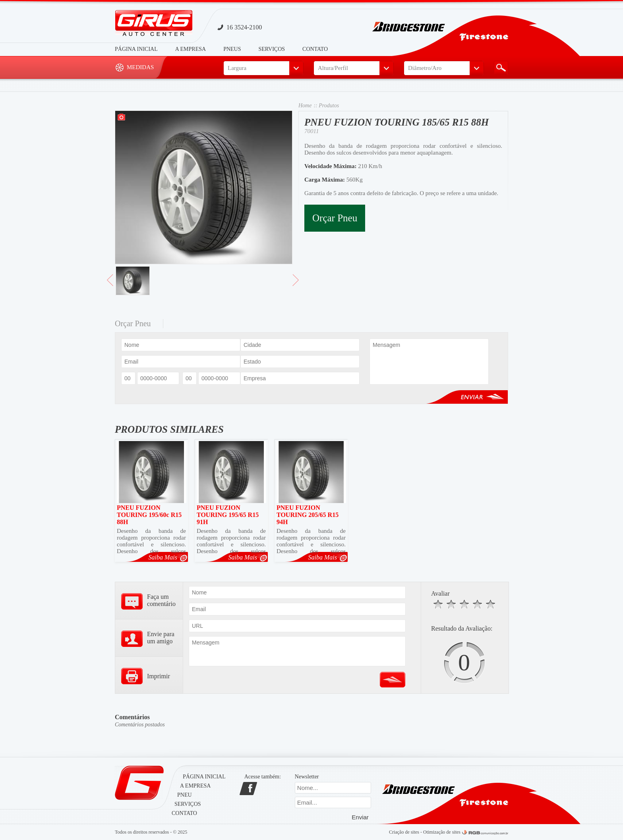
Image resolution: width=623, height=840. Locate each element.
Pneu (185, 795)
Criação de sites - (406, 832)
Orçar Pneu (335, 218)
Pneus (232, 49)
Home (305, 105)
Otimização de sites (442, 832)
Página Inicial (136, 49)
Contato (315, 49)
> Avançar (296, 283)
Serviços (272, 49)
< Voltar (110, 283)
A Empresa (191, 49)
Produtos (329, 105)
